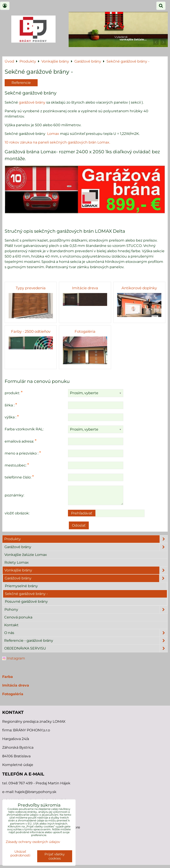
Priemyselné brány (21, 586)
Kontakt (11, 625)
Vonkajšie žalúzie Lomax (26, 555)
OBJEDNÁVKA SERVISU (86, 648)
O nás (86, 633)
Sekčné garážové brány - (26, 594)
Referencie (21, 83)
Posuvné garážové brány (26, 601)
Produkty (86, 539)
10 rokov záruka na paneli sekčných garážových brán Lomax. (57, 142)
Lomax (54, 134)
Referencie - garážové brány (86, 641)
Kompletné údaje (18, 765)
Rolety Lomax (17, 562)
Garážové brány (86, 547)
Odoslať (79, 525)
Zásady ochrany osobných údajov (33, 842)
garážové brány (33, 102)
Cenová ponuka (18, 617)
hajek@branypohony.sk (36, 792)
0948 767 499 (21, 783)
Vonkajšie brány (86, 570)
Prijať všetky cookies (55, 856)
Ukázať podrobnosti (20, 853)
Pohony (86, 610)
